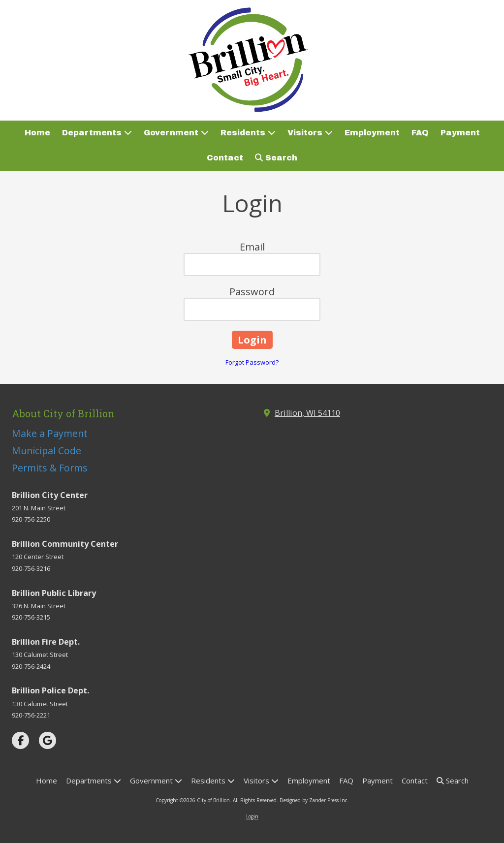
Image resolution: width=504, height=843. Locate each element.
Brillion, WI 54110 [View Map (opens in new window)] (307, 413)
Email (252, 247)
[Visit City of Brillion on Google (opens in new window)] (47, 740)
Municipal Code (47, 451)
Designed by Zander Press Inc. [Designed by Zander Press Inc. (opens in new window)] (314, 800)
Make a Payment (50, 433)
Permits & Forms (50, 468)
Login (252, 816)
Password (252, 292)
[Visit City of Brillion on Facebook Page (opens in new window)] (20, 740)
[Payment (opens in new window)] (460, 133)
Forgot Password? (252, 362)
